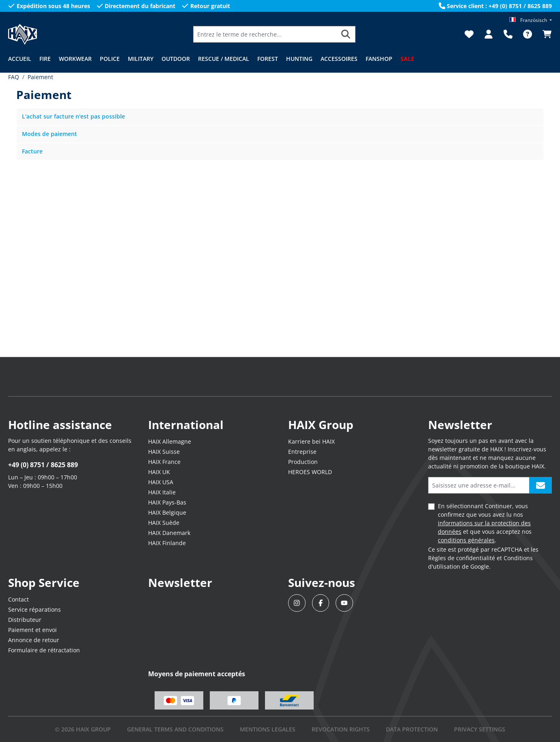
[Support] (508, 34)
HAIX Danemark (169, 533)
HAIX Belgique (167, 512)
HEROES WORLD (310, 472)
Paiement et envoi (32, 630)
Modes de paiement (50, 134)
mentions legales (268, 729)
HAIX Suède (164, 523)
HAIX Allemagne (170, 441)
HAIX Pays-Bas (167, 502)
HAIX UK (159, 472)
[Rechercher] (346, 34)
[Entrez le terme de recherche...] (265, 34)
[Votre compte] (489, 34)
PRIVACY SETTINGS (480, 729)
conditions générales (466, 540)
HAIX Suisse (164, 452)
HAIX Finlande (167, 543)
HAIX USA (161, 482)
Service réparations (34, 609)
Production (303, 462)
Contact (18, 599)
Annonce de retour (34, 640)
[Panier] (545, 34)
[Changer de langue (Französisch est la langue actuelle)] (531, 20)
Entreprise (302, 452)
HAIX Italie (162, 492)
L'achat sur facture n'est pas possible (73, 116)
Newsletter (180, 582)
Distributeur (25, 620)
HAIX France (164, 462)
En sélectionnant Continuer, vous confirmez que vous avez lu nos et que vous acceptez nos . (485, 523)
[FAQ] (528, 34)
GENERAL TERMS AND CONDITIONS (175, 729)
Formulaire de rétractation (44, 650)
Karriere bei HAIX (311, 441)
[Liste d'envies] (469, 34)
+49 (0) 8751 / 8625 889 (43, 465)
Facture (32, 151)
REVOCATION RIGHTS (341, 729)
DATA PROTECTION (412, 729)
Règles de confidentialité (462, 558)
